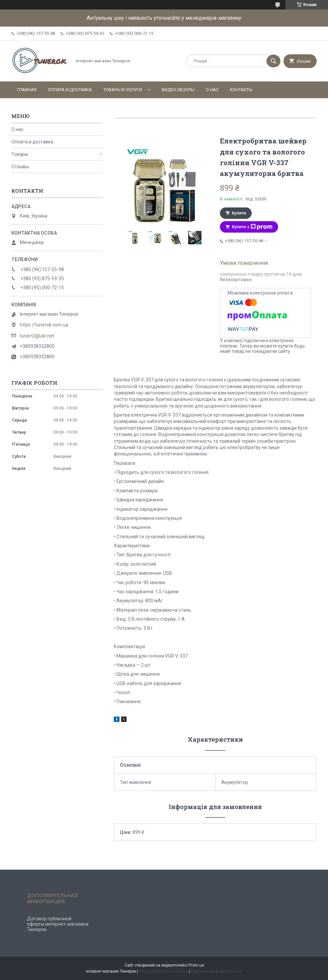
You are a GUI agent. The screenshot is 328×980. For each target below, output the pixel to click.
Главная (27, 90)
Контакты (241, 90)
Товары (20, 154)
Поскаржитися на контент (163, 971)
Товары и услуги (123, 90)
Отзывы (20, 167)
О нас (212, 90)
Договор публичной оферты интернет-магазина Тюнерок (58, 924)
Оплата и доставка (70, 90)
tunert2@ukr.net (37, 336)
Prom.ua (196, 965)
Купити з (252, 227)
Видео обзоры (178, 90)
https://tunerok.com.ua (44, 325)
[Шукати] (273, 61)
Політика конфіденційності (217, 971)
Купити (239, 213)
